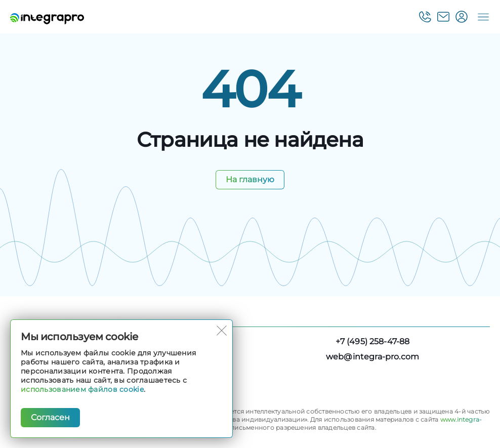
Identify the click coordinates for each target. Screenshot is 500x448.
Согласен (50, 417)
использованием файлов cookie (82, 389)
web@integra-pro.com (372, 357)
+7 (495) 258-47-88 (373, 341)
